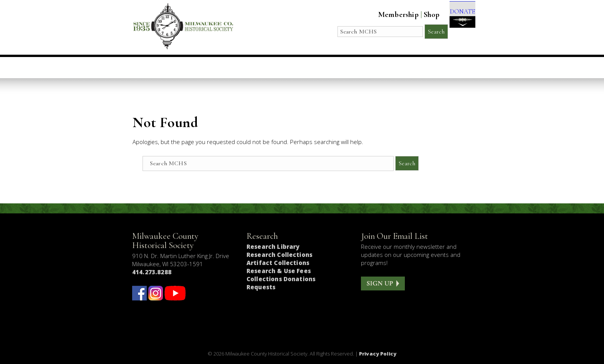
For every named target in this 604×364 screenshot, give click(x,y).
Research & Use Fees (279, 271)
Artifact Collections (278, 263)
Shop (421, 15)
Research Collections (279, 255)
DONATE (457, 20)
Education (233, 67)
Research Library (273, 247)
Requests (261, 287)
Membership (388, 15)
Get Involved (443, 67)
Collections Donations (281, 279)
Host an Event (292, 67)
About (393, 67)
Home (157, 67)
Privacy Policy (378, 354)
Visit (190, 67)
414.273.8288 (152, 272)
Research (350, 67)
